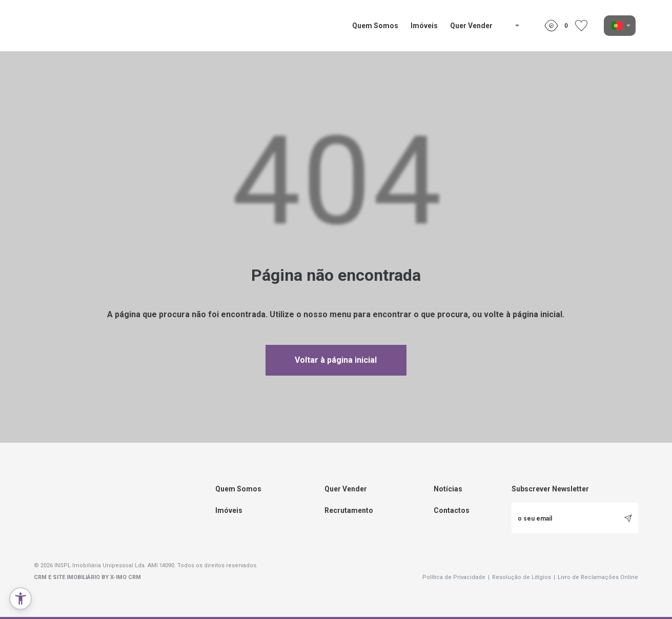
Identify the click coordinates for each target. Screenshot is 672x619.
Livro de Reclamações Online (598, 577)
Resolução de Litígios (524, 577)
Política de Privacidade (456, 577)
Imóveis (424, 26)
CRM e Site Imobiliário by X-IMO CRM (87, 577)
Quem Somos (375, 26)
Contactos (452, 510)
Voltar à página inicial (336, 360)
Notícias (448, 489)
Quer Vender (471, 26)
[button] (21, 599)
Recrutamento (349, 510)
